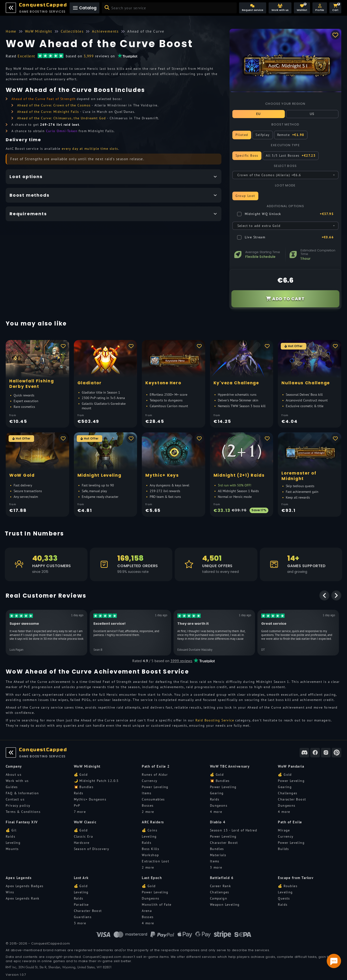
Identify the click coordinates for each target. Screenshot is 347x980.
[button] (320, 8)
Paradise (81, 905)
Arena (147, 911)
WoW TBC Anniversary (230, 766)
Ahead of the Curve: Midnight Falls (48, 112)
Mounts (12, 849)
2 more (148, 812)
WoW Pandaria (291, 766)
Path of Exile (290, 822)
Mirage (284, 830)
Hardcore (82, 843)
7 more (80, 812)
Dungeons (219, 805)
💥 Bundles (84, 787)
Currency (150, 781)
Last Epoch (152, 878)
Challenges (288, 793)
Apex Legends (19, 878)
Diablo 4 (218, 822)
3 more (216, 867)
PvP (77, 805)
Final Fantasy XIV (22, 822)
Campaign (219, 898)
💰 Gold (81, 775)
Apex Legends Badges (25, 886)
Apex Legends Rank (23, 898)
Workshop (150, 855)
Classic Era (83, 836)
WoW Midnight (87, 766)
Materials (218, 855)
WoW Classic (85, 822)
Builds (283, 849)
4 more (216, 812)
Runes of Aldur (155, 775)
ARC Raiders (153, 822)
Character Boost (292, 799)
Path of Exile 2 (156, 766)
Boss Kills (151, 849)
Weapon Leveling (225, 905)
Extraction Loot (156, 861)
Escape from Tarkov (296, 878)
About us (14, 775)
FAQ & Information (22, 793)
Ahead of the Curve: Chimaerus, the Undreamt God (62, 118)
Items (147, 793)
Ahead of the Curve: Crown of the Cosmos (54, 105)
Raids (79, 793)
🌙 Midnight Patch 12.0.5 (96, 781)
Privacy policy (18, 805)
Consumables (153, 799)
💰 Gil (11, 830)
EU (259, 114)
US (312, 114)
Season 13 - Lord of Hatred (234, 830)
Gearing (217, 793)
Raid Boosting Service (215, 720)
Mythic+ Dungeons (90, 799)
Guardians (83, 917)
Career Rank (220, 886)
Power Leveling (155, 787)
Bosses (148, 805)
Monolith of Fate (157, 905)
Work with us (17, 781)
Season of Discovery (92, 849)
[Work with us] (280, 8)
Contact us (15, 799)
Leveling (13, 843)
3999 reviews (181, 661)
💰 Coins (150, 830)
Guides (12, 787)
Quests (284, 898)
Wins (10, 892)
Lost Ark (81, 878)
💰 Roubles (288, 886)
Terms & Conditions (23, 812)
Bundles (217, 849)
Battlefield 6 (222, 878)
